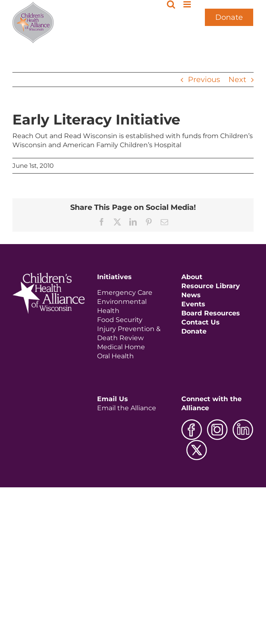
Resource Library (211, 286)
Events (193, 304)
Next (237, 80)
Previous (204, 80)
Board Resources (211, 313)
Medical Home (121, 347)
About (192, 277)
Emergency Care (125, 293)
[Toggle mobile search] (171, 4)
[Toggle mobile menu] (188, 4)
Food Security (120, 320)
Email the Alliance (127, 408)
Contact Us (201, 322)
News (191, 295)
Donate (229, 17)
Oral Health (115, 356)
